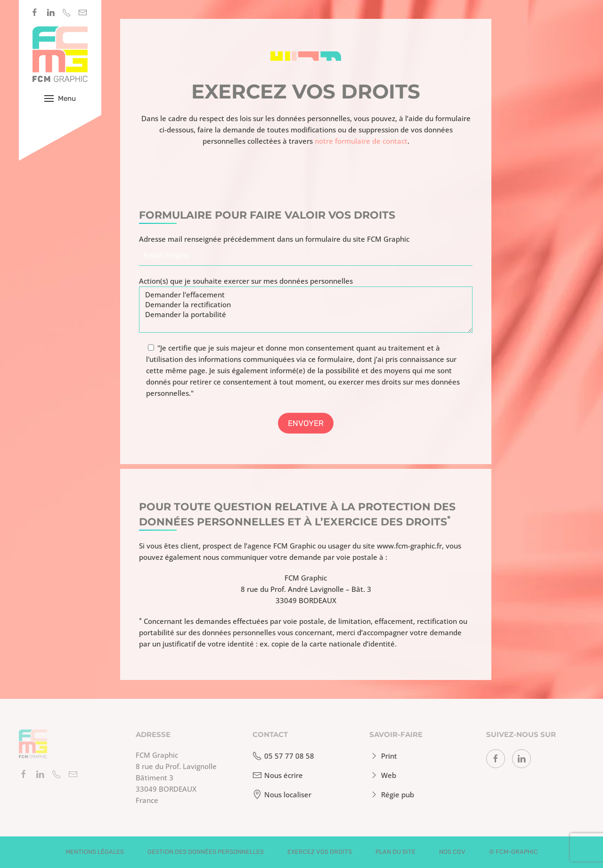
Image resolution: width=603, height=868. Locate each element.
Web (381, 775)
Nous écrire (276, 775)
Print (381, 756)
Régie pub (390, 794)
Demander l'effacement (306, 295)
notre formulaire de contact (361, 141)
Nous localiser (280, 794)
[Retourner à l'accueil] (60, 54)
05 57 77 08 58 (281, 756)
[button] (60, 98)
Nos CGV (452, 852)
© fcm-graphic (513, 852)
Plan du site (395, 852)
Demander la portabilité (306, 315)
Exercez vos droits (320, 852)
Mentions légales (95, 852)
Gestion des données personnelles (206, 852)
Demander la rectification (306, 305)
